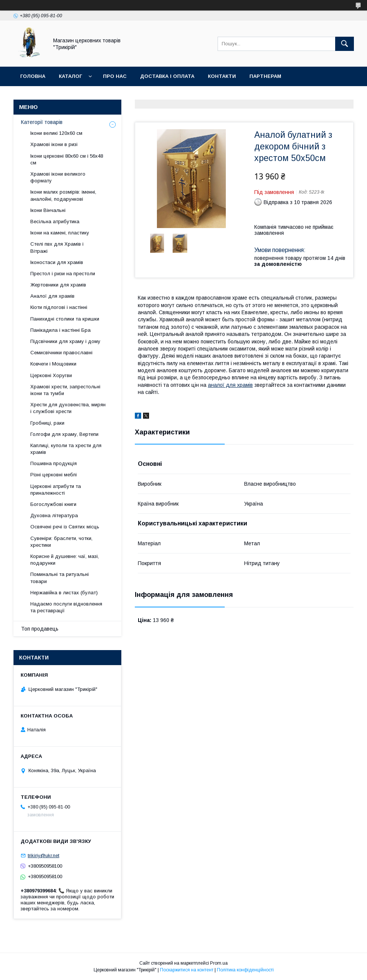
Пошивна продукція (54, 463)
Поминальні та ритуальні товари (60, 578)
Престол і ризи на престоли (63, 274)
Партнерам (265, 76)
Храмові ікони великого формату (58, 177)
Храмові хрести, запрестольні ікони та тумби (65, 390)
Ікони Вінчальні (48, 210)
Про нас (115, 76)
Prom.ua (219, 963)
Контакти (222, 76)
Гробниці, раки (47, 423)
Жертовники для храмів (58, 285)
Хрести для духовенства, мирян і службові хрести (68, 408)
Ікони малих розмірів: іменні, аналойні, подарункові (63, 195)
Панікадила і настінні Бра (60, 330)
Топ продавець (40, 629)
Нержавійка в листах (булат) (64, 593)
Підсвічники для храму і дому (65, 341)
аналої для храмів (230, 385)
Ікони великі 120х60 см (56, 133)
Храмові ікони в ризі (54, 144)
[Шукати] (345, 44)
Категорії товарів (42, 122)
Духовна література (54, 515)
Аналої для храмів (52, 296)
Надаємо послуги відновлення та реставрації (66, 607)
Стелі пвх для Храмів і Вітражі (57, 247)
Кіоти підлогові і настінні (59, 307)
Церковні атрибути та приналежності (56, 490)
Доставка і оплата (167, 76)
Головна (33, 76)
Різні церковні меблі (54, 475)
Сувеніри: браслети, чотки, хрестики (61, 542)
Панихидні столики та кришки (65, 319)
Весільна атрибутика (55, 222)
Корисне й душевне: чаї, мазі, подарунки (65, 560)
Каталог (70, 76)
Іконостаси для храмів (57, 262)
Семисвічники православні (61, 353)
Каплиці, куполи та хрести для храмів (66, 449)
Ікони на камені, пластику (60, 233)
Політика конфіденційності (245, 970)
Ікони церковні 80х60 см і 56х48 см (67, 159)
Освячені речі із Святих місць (65, 527)
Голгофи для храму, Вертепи (64, 434)
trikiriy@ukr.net (43, 855)
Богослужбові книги (53, 504)
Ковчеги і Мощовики (53, 364)
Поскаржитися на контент (187, 970)
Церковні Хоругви (51, 375)
